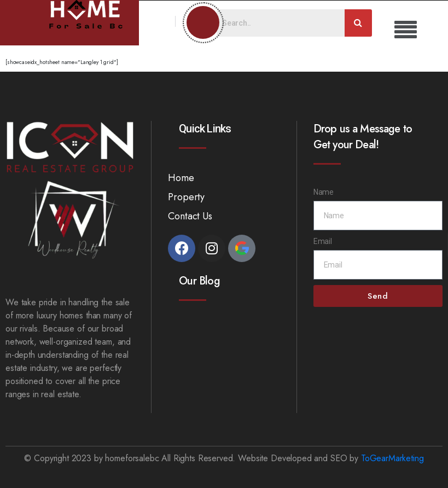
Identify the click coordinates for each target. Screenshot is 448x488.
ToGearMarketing (392, 458)
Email (323, 241)
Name (324, 192)
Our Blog (199, 281)
